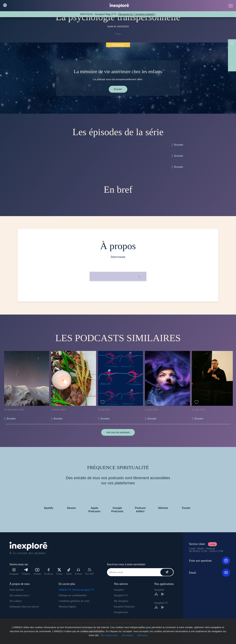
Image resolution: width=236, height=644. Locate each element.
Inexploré (119, 590)
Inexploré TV (121, 595)
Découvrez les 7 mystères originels (137, 14)
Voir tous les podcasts (118, 432)
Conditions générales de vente (74, 601)
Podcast (79, 572)
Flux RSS (89, 572)
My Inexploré (121, 601)
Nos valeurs (16, 601)
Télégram (26, 572)
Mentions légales (67, 607)
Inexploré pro (121, 612)
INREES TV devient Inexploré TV (76, 590)
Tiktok (69, 572)
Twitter (59, 572)
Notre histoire (17, 590)
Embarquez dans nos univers (24, 607)
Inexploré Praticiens (124, 607)
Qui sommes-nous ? (20, 595)
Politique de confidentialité (73, 595)
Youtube (37, 572)
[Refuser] (142, 635)
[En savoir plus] (109, 635)
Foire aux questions (210, 561)
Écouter (118, 89)
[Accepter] (128, 635)
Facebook (49, 572)
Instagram (14, 572)
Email (210, 573)
